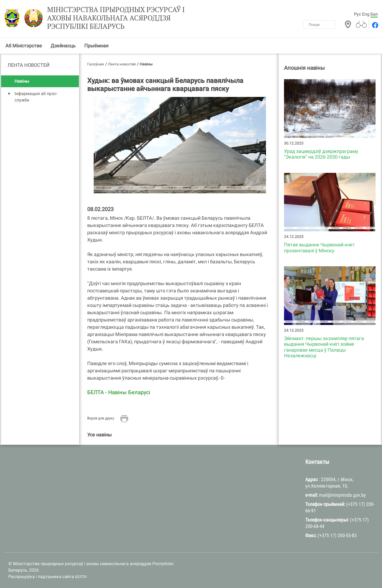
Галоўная (96, 64)
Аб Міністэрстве (24, 46)
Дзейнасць (63, 46)
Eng (366, 14)
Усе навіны (99, 435)
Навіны (22, 81)
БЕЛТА (81, 577)
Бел (374, 14)
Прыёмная (96, 46)
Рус (358, 14)
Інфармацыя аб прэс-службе (36, 97)
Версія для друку (101, 418)
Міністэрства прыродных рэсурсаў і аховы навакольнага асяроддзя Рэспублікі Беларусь (116, 18)
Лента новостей (29, 65)
